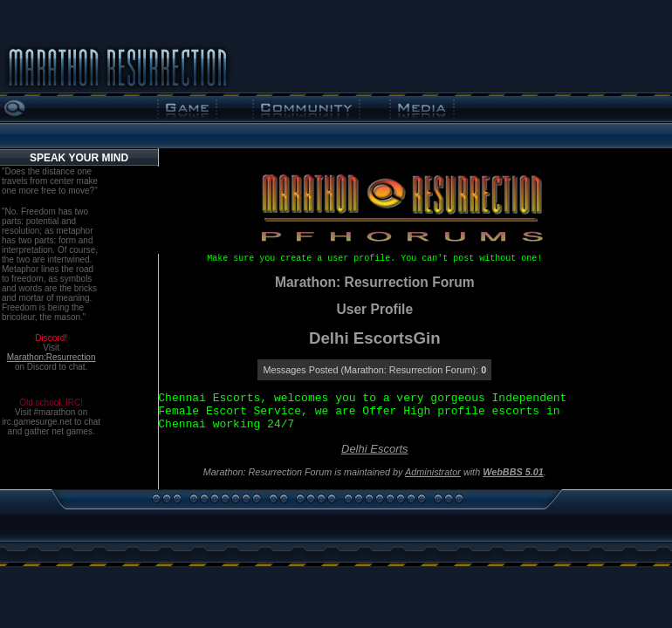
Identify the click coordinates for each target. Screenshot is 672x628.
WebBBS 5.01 (513, 472)
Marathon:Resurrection (51, 357)
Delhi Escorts (375, 449)
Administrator (433, 472)
